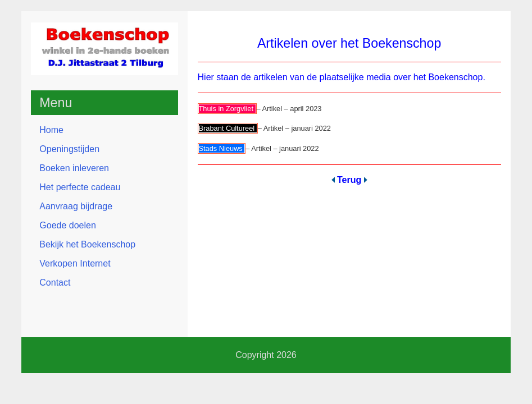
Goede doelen (68, 225)
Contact (55, 283)
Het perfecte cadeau (80, 187)
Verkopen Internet (75, 263)
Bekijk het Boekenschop (87, 244)
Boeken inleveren (74, 168)
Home (51, 130)
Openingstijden (69, 149)
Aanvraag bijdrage (76, 206)
